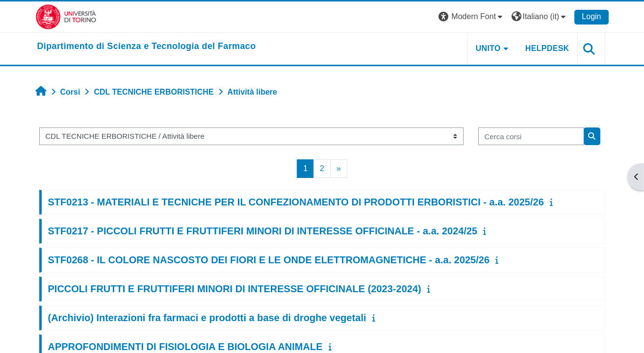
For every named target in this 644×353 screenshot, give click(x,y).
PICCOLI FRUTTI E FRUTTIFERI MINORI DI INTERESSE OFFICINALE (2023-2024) (235, 289)
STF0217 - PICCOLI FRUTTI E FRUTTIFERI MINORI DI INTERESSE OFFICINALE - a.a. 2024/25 (263, 231)
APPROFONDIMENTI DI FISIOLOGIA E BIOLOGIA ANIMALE (185, 347)
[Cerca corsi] (531, 137)
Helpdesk (547, 48)
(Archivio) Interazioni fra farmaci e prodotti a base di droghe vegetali (207, 318)
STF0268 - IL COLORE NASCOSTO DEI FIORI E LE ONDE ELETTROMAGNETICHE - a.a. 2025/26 (269, 260)
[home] (147, 47)
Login (591, 16)
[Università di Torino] (66, 16)
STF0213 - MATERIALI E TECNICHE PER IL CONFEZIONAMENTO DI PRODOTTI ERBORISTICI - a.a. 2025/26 (296, 202)
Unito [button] (488, 48)
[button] (472, 17)
